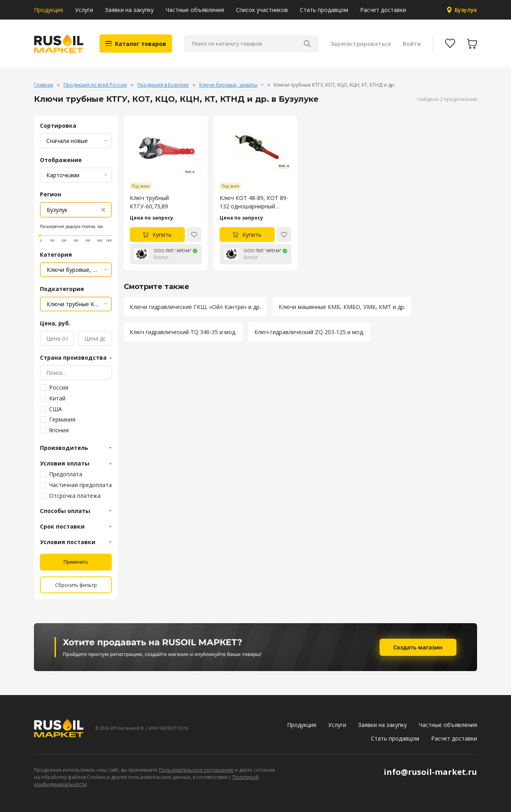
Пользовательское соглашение (196, 770)
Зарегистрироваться (361, 44)
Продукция (49, 10)
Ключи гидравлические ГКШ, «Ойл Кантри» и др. (195, 307)
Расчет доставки (383, 10)
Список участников (262, 10)
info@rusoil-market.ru (430, 772)
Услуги (84, 10)
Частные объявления (195, 10)
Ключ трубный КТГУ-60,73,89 (149, 202)
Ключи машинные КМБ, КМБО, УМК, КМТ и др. (342, 307)
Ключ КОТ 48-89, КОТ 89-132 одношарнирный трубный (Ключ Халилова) (255, 202)
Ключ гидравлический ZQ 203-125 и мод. (309, 332)
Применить (76, 562)
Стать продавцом (324, 10)
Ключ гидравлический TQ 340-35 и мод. (183, 332)
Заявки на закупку (129, 10)
